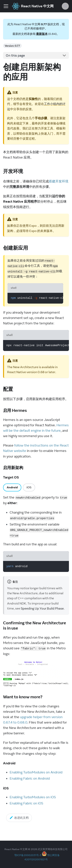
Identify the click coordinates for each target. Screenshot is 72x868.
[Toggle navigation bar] (6, 6)
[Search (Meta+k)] (65, 6)
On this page (15, 55)
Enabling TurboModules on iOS (33, 797)
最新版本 (42, 34)
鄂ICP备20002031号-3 (28, 855)
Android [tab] (12, 487)
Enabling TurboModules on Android (36, 772)
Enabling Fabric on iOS (26, 803)
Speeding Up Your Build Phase (42, 608)
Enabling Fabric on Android (30, 778)
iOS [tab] (29, 487)
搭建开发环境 (59, 181)
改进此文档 (19, 818)
